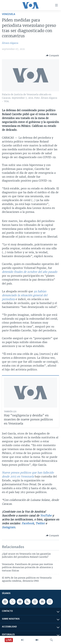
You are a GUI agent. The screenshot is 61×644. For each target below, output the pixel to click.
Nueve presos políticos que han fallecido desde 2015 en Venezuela (28, 474)
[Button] (52, 56)
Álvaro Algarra (10, 43)
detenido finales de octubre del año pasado (30, 272)
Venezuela (9, 14)
